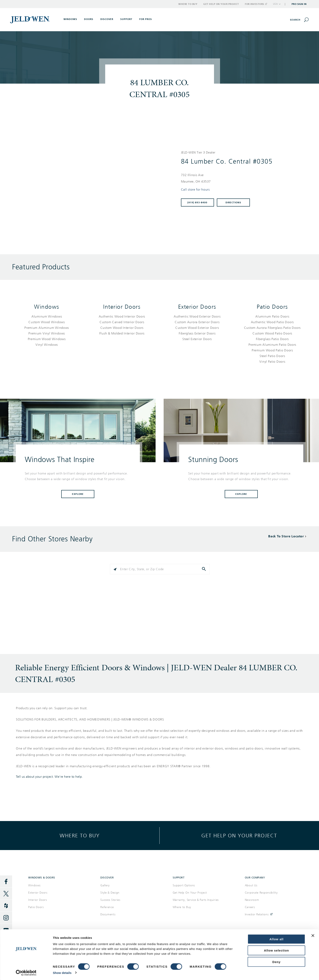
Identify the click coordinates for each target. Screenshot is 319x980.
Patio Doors (272, 307)
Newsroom (252, 900)
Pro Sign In (299, 4)
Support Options (184, 885)
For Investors (256, 4)
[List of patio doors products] (272, 339)
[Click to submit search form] (204, 569)
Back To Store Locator (286, 536)
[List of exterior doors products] (197, 328)
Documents (108, 914)
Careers (250, 907)
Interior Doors (122, 307)
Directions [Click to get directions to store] (233, 202)
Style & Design (110, 893)
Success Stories (110, 900)
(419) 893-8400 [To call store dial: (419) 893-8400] (197, 202)
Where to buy (80, 835)
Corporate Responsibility (261, 893)
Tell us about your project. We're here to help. (49, 777)
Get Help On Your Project (190, 893)
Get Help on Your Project (221, 4)
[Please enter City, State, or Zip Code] (160, 569)
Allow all (276, 938)
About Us (251, 885)
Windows (47, 307)
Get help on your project (239, 835)
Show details (62, 972)
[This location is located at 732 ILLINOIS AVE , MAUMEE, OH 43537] (241, 178)
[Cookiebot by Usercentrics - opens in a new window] (26, 972)
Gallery (105, 885)
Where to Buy (188, 4)
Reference (107, 907)
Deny (277, 961)
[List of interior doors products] (122, 325)
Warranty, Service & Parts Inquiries (196, 900)
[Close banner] (313, 935)
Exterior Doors (197, 307)
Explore (78, 494)
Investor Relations (257, 914)
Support (126, 19)
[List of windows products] (47, 331)
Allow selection (276, 950)
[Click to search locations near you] (115, 569)
